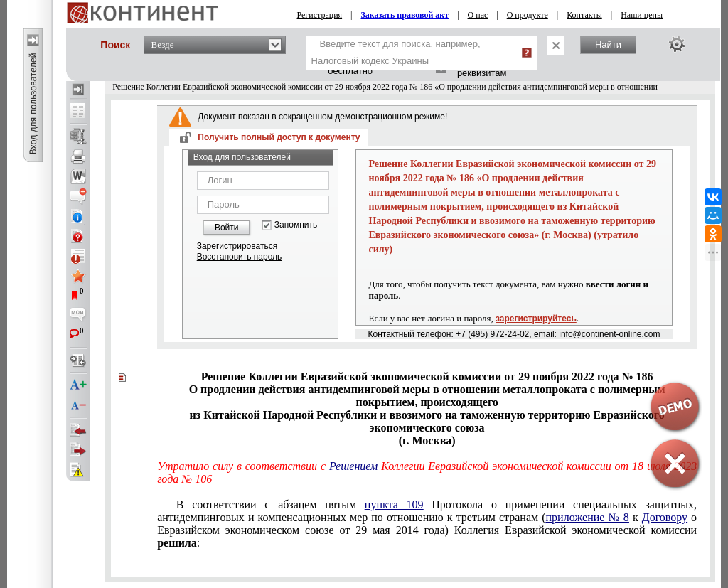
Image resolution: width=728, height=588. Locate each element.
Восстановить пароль (240, 257)
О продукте (528, 15)
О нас (478, 15)
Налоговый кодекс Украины (370, 61)
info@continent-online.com (609, 334)
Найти (608, 44)
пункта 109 (394, 504)
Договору (665, 517)
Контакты (584, 15)
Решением (353, 466)
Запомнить (296, 225)
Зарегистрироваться (237, 246)
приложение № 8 (588, 517)
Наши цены (642, 15)
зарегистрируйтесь (536, 319)
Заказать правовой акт (405, 15)
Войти (227, 228)
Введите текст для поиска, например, (396, 52)
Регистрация (320, 15)
